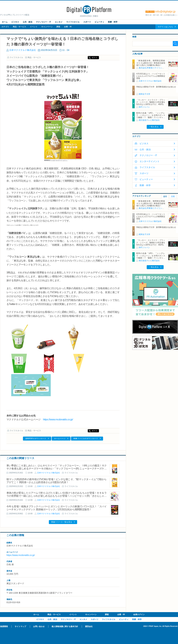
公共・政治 (28, 22)
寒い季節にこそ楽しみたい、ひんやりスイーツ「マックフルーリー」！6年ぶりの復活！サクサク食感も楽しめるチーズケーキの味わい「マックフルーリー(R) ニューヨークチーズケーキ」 (57, 469)
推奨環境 (4, 626)
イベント (34, 27)
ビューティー (146, 179)
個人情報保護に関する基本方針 (65, 626)
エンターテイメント (150, 161)
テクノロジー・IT (44, 22)
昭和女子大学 (144, 94)
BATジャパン (144, 107)
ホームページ (60, 438)
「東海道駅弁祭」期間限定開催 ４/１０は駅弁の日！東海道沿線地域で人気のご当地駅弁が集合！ (152, 63)
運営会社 (89, 626)
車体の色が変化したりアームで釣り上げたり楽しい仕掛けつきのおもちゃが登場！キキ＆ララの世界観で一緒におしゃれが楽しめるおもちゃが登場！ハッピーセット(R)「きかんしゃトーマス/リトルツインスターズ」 (57, 496)
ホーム (5, 22)
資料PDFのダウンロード (36, 438)
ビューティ (99, 22)
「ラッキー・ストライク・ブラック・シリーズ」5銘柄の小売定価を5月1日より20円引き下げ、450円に (151, 102)
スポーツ (87, 22)
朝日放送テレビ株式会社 (149, 120)
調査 (58, 27)
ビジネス (15, 22)
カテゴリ (5, 27)
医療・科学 (113, 22)
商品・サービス (19, 27)
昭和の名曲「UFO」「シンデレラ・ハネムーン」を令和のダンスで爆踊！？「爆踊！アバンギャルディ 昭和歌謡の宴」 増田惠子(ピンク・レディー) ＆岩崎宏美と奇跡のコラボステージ (151, 119)
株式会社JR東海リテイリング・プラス (155, 68)
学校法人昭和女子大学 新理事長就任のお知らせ (156, 87)
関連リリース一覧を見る (62, 522)
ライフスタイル (73, 22)
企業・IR (68, 27)
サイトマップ (20, 626)
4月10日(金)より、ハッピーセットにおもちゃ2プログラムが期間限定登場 (151, 76)
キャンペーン (47, 27)
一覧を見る (154, 127)
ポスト (95, 58)
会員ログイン (139, 614)
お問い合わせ (39, 626)
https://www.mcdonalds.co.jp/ (58, 419)
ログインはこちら (165, 27)
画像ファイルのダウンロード (86, 438)
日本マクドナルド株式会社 (23, 50)
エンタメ (59, 22)
